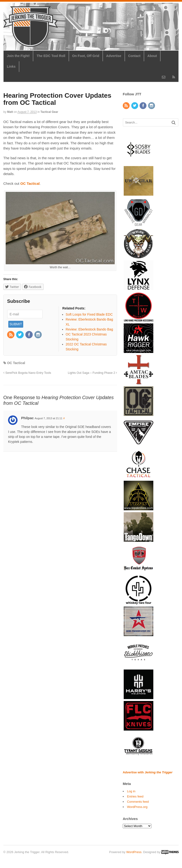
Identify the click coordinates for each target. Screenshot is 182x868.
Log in (131, 791)
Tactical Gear (49, 112)
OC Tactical (16, 363)
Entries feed (135, 796)
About (152, 56)
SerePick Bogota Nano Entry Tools (27, 373)
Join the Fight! (18, 56)
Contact (134, 56)
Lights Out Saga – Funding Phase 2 (92, 373)
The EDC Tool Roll (51, 56)
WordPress (134, 852)
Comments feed (138, 802)
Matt (10, 112)
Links (11, 66)
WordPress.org (137, 807)
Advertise (114, 56)
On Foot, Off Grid (86, 56)
